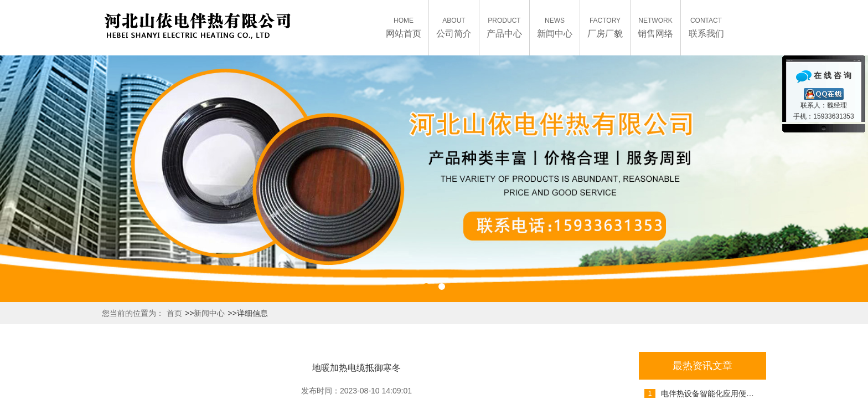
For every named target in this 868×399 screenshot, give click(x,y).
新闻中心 (209, 313)
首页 (174, 313)
